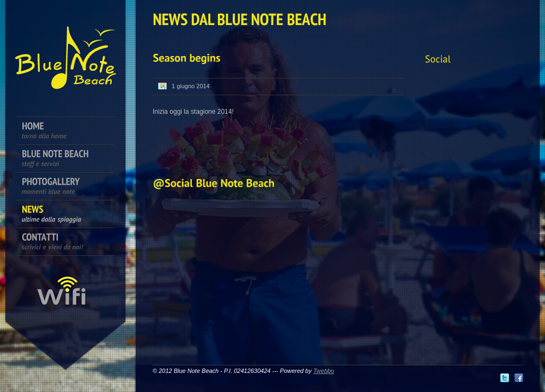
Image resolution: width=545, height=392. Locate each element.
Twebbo (324, 371)
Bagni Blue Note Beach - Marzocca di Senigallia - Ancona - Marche (65, 49)
